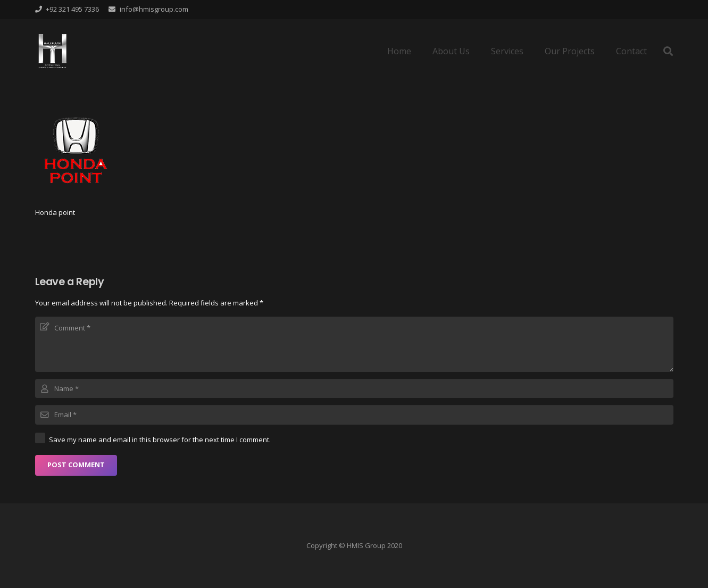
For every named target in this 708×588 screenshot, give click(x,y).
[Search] (668, 51)
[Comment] (354, 344)
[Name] (354, 388)
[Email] (354, 415)
